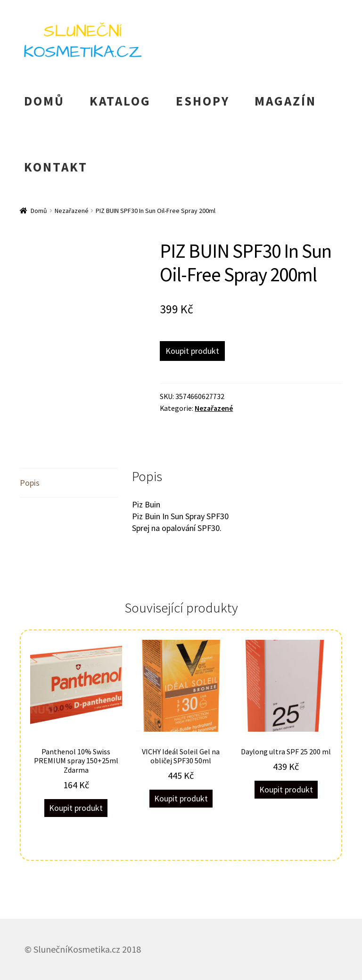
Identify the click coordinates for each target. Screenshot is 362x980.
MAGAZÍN (285, 101)
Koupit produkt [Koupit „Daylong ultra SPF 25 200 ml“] (286, 789)
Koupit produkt (192, 351)
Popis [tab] (30, 483)
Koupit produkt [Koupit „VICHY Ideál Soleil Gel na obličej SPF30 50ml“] (181, 798)
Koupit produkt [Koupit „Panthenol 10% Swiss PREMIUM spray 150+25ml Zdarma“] (76, 808)
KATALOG (120, 101)
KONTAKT (56, 167)
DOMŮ (44, 101)
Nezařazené (72, 211)
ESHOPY (203, 101)
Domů (39, 211)
